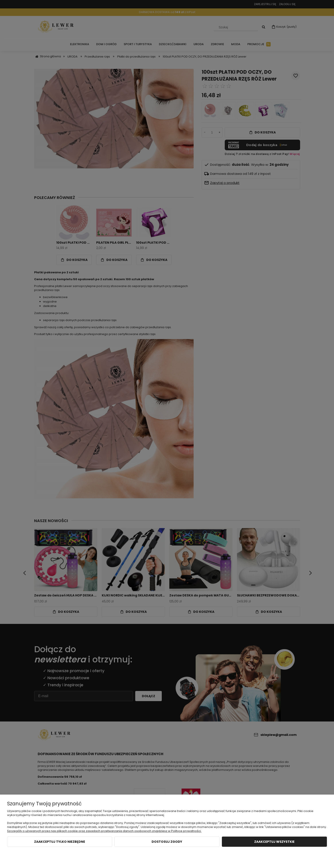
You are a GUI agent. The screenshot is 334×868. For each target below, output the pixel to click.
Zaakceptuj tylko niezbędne (60, 842)
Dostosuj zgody (167, 842)
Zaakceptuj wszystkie (274, 842)
